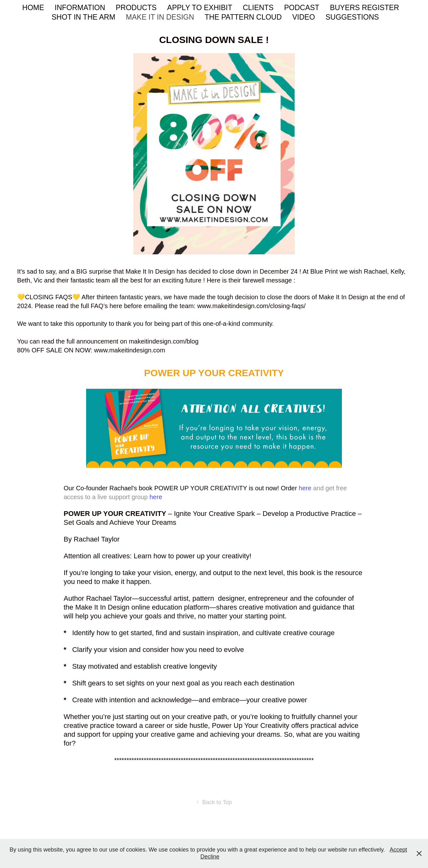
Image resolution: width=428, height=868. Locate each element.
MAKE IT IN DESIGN (160, 17)
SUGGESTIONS (352, 17)
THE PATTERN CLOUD (243, 17)
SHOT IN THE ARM (83, 17)
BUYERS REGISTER (365, 8)
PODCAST (302, 8)
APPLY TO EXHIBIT (200, 8)
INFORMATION (80, 8)
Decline (210, 857)
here (305, 488)
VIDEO (304, 17)
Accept (398, 850)
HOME (33, 8)
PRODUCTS (136, 8)
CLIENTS (258, 8)
